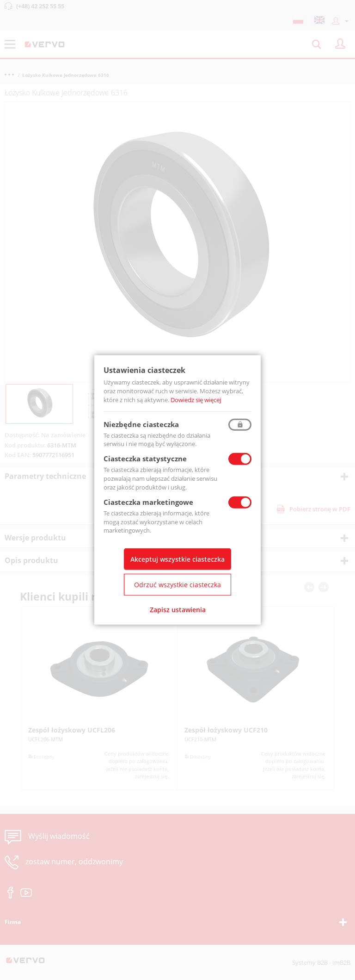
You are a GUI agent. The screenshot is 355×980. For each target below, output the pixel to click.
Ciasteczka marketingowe (148, 502)
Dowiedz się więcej (196, 400)
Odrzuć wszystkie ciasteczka (177, 585)
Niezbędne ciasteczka (141, 424)
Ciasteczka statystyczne (145, 459)
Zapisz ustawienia (178, 610)
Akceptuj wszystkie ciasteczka (177, 559)
